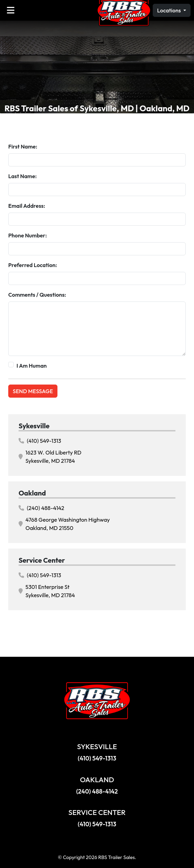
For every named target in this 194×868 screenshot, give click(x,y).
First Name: (23, 146)
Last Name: (23, 176)
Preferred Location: (33, 265)
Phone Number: (28, 235)
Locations (170, 10)
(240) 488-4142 (41, 508)
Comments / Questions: (37, 295)
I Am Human (32, 366)
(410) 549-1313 (40, 441)
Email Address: (27, 206)
